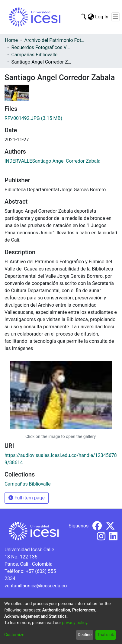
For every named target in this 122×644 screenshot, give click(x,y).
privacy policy (75, 623)
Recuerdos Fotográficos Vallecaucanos (41, 47)
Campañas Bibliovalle (34, 55)
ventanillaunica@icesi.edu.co (36, 586)
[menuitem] (91, 17)
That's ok (105, 635)
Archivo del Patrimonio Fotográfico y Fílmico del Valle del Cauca (54, 40)
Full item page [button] (27, 498)
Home (11, 40)
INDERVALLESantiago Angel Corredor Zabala (53, 161)
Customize (14, 635)
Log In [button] (102, 17)
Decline (85, 635)
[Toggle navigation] (116, 17)
